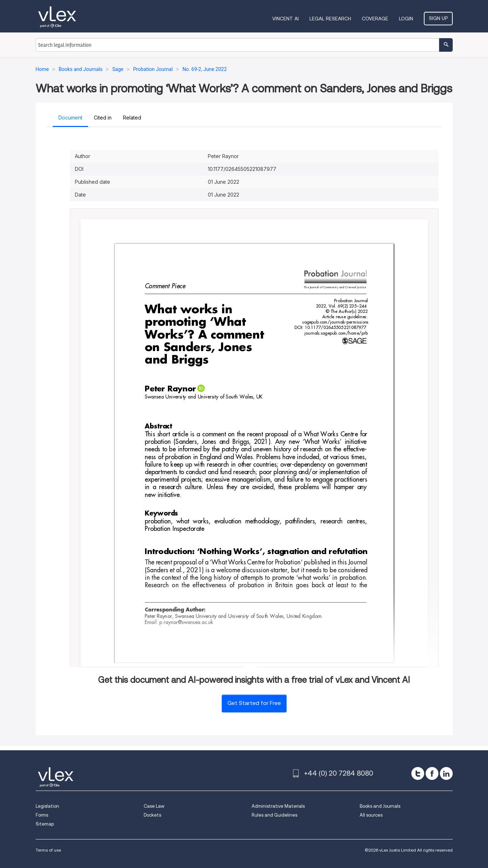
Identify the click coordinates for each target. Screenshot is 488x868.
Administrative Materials (278, 806)
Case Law (154, 806)
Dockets (152, 815)
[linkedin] (446, 773)
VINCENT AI (286, 19)
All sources (371, 815)
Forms (42, 815)
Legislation (47, 806)
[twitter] (418, 773)
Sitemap (45, 824)
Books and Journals (380, 806)
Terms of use (48, 850)
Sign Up (438, 18)
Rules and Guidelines (274, 815)
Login (406, 19)
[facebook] (432, 773)
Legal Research (330, 19)
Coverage (375, 19)
